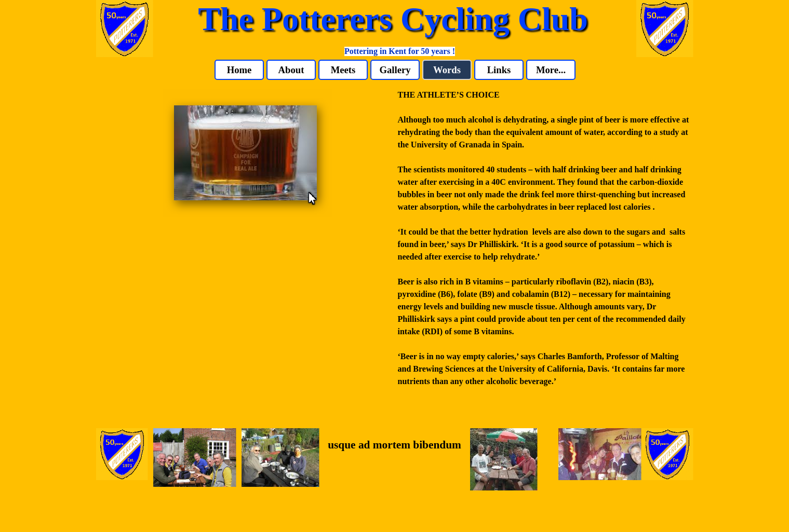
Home (239, 70)
